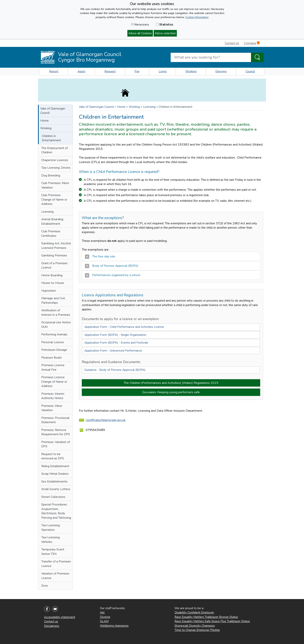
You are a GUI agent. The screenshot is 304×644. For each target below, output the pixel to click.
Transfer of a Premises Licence (56, 564)
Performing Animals (54, 334)
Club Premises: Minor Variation (55, 185)
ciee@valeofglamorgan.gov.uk (106, 420)
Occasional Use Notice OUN (56, 325)
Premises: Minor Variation (52, 408)
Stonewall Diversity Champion (195, 626)
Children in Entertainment (51, 138)
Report (54, 71)
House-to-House (53, 283)
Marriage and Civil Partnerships (53, 301)
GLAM (104, 621)
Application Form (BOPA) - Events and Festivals (116, 343)
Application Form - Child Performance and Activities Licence (124, 327)
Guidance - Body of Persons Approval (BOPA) (115, 370)
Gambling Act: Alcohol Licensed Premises (56, 246)
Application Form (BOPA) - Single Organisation (115, 335)
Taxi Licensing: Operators (51, 528)
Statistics (165, 25)
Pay (137, 71)
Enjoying (221, 71)
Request (110, 71)
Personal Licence (53, 342)
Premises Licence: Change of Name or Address (54, 382)
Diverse (105, 617)
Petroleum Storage (54, 350)
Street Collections (53, 497)
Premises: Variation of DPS (56, 444)
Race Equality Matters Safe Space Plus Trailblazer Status (212, 621)
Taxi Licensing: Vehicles (51, 540)
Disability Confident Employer (194, 612)
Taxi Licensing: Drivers (56, 168)
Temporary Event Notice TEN (53, 552)
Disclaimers (52, 626)
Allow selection (165, 33)
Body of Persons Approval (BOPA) (112, 266)
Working (191, 71)
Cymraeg (252, 43)
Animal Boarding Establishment (52, 222)
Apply (82, 71)
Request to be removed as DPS (53, 456)
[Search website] (211, 57)
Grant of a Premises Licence (54, 265)
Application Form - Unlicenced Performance (113, 351)
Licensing (47, 212)
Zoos (45, 586)
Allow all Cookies (140, 33)
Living (163, 71)
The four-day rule (100, 257)
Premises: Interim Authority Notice (53, 396)
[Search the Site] (257, 57)
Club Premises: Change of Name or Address (54, 200)
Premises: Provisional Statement (55, 420)
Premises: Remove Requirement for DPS (56, 432)
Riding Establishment (55, 466)
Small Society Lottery (56, 489)
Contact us (51, 621)
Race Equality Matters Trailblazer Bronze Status (206, 617)
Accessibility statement (60, 617)
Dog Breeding (51, 175)
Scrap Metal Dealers (55, 474)
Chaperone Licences (55, 160)
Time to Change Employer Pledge (197, 630)
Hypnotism (49, 291)
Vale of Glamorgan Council (53, 111)
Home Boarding (52, 275)
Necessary (140, 25)
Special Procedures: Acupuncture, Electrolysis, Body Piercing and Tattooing (56, 511)
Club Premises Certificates (51, 234)
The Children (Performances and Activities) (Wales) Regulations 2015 (171, 383)
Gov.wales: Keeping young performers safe (171, 392)
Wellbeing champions (114, 626)
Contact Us (232, 43)
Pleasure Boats (52, 358)
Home (44, 121)
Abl (102, 612)
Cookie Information (197, 17)
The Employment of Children (55, 150)
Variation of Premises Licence (55, 576)
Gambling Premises (54, 255)
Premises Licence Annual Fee (53, 367)
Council (250, 71)
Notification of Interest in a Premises (56, 313)
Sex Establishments (54, 482)
